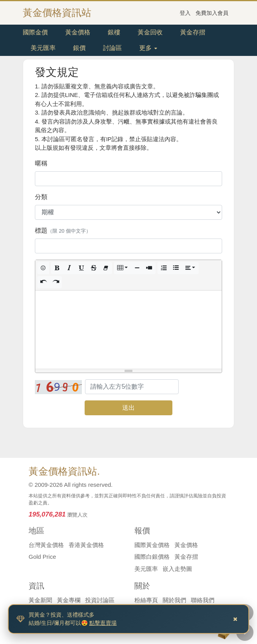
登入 (185, 13)
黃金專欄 (69, 600)
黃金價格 (78, 32)
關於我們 (174, 600)
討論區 (112, 48)
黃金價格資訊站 (57, 13)
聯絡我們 (203, 600)
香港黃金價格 (86, 545)
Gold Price (42, 557)
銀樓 (114, 32)
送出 (128, 408)
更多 (148, 48)
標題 (63, 231)
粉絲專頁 (146, 600)
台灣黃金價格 (46, 545)
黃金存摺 (193, 32)
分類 (41, 197)
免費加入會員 (212, 13)
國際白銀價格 (152, 557)
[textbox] (128, 330)
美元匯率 (43, 48)
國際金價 (35, 32)
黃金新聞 (40, 600)
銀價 (79, 48)
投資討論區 (100, 600)
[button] (43, 268)
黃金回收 (150, 32)
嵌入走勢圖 (177, 569)
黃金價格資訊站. (64, 471)
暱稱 (41, 163)
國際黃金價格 (152, 545)
